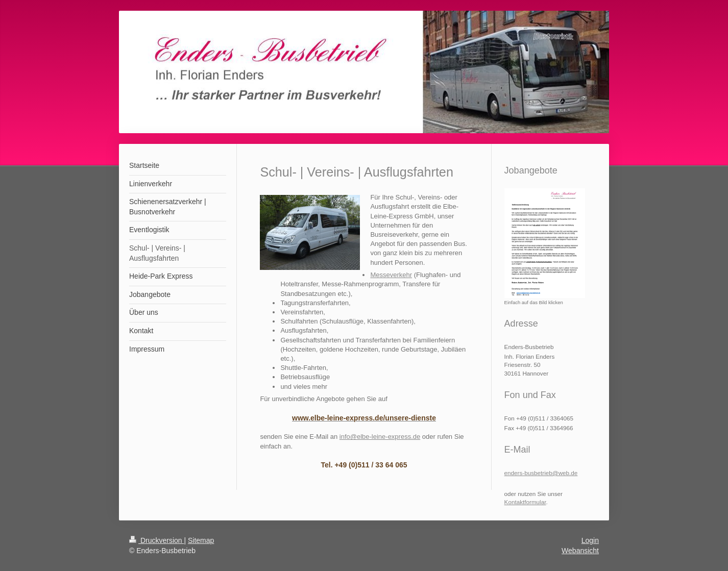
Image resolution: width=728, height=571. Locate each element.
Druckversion (156, 540)
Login (590, 540)
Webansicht (580, 551)
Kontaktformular (525, 502)
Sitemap (201, 540)
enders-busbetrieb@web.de (541, 473)
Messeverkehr (391, 275)
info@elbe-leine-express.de (380, 437)
